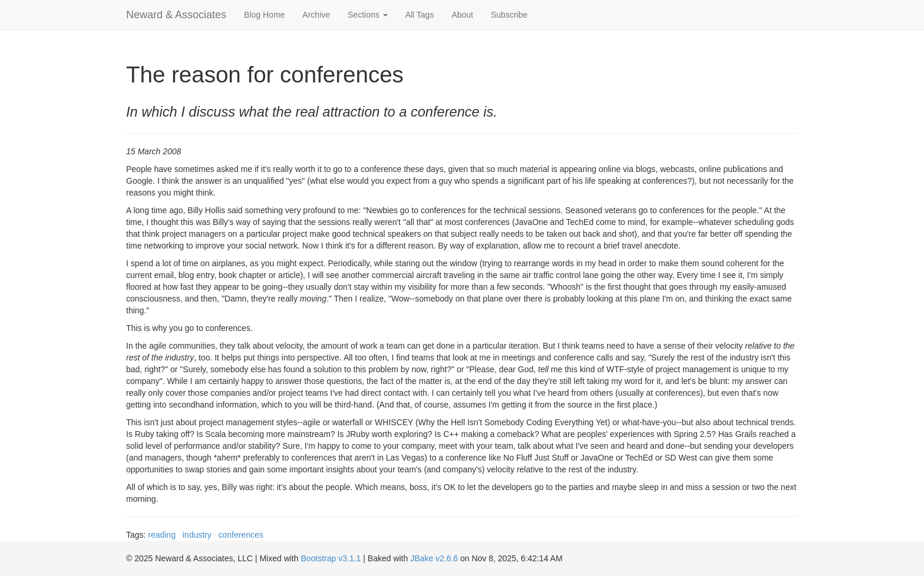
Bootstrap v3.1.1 (331, 558)
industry (197, 535)
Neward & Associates (176, 15)
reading (162, 535)
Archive (316, 15)
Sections (368, 15)
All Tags (420, 15)
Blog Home (264, 15)
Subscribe (509, 15)
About (462, 15)
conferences (240, 535)
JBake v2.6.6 (434, 558)
